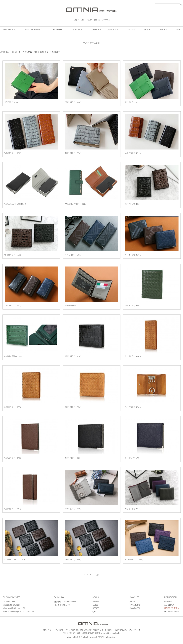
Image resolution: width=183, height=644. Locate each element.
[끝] (97, 575)
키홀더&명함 (39, 52)
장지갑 (3, 52)
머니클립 (54, 52)
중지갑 (14, 52)
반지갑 (25, 52)
